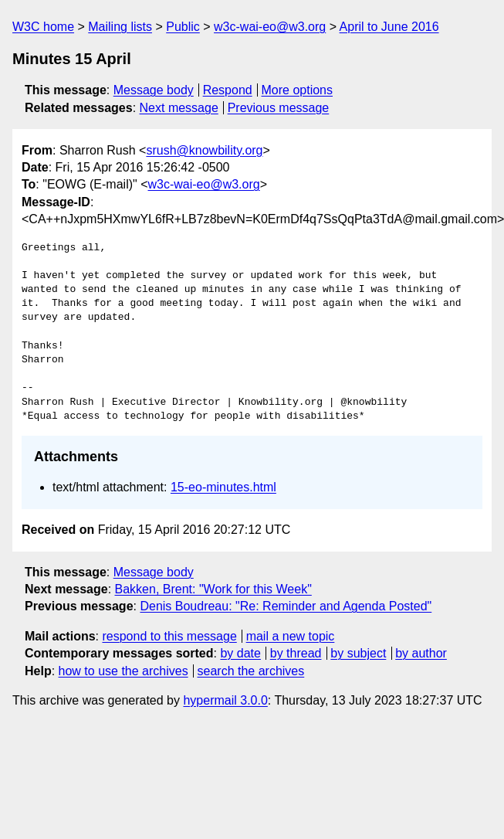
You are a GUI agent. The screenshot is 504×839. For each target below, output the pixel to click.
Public (183, 27)
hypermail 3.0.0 (225, 700)
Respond (228, 90)
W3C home (43, 27)
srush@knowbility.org (204, 150)
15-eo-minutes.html (223, 487)
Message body (154, 90)
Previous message (279, 108)
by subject (358, 653)
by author (421, 653)
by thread (296, 653)
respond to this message (169, 636)
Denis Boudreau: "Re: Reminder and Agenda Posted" (286, 606)
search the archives (251, 671)
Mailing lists (120, 27)
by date (240, 653)
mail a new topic (291, 636)
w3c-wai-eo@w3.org (270, 27)
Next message (179, 108)
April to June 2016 (389, 27)
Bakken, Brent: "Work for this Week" (213, 589)
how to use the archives (123, 671)
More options (298, 90)
